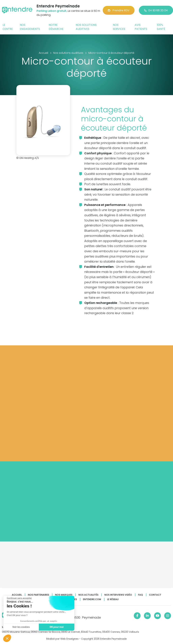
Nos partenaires (38, 595)
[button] (7, 638)
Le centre (8, 27)
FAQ (140, 595)
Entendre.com (92, 599)
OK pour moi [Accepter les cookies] (57, 627)
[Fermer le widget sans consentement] (19, 598)
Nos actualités (88, 595)
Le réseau (113, 599)
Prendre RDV (119, 10)
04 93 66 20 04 (156, 10)
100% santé (161, 27)
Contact (155, 595)
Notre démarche (56, 27)
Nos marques (64, 595)
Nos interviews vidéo (118, 595)
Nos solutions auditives (86, 27)
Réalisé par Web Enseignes (62, 639)
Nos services (119, 27)
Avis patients (141, 27)
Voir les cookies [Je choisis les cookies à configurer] (21, 627)
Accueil (17, 595)
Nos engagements (30, 27)
